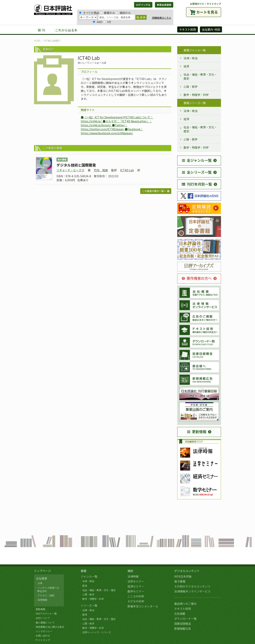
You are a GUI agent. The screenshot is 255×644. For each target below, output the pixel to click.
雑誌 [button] (103, 30)
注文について (43, 618)
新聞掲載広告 (183, 628)
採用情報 (42, 600)
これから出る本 (66, 30)
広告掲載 (180, 614)
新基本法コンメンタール (143, 606)
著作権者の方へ (197, 278)
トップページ (42, 571)
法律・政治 (191, 58)
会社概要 (42, 578)
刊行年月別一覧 (197, 184)
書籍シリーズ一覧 (195, 103)
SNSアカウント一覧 (46, 613)
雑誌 (130, 571)
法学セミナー (136, 581)
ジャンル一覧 (89, 576)
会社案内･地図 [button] (211, 29)
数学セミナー (136, 591)
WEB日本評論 (183, 576)
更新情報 (197, 432)
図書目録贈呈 (183, 624)
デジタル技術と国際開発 (76, 165)
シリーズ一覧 (89, 605)
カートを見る (207, 12)
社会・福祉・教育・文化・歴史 (200, 76)
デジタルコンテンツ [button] (127, 30)
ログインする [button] (143, 5)
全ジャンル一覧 (197, 160)
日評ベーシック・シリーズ (97, 632)
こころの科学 (136, 596)
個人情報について (45, 622)
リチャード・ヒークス (70, 170)
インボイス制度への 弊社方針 (48, 589)
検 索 (141, 17)
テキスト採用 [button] (188, 29)
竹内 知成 (101, 170)
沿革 (40, 583)
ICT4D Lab (127, 170)
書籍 (84, 571)
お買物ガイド (197, 4)
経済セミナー (136, 586)
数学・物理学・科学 (196, 95)
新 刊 (42, 30)
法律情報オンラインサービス (192, 591)
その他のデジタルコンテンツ (192, 586)
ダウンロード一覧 (185, 619)
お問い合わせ (43, 636)
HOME (37, 40)
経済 (186, 66)
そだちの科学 (136, 601)
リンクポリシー (44, 631)
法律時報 (133, 576)
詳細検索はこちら (161, 18)
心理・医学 (191, 87)
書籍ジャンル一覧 (195, 50)
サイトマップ (214, 4)
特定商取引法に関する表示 (50, 627)
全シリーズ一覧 (197, 172)
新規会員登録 (164, 5)
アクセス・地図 (46, 595)
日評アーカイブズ (160, 30)
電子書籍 (180, 581)
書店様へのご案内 (185, 604)
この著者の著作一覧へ (154, 191)
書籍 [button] (90, 30)
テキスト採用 (183, 609)
